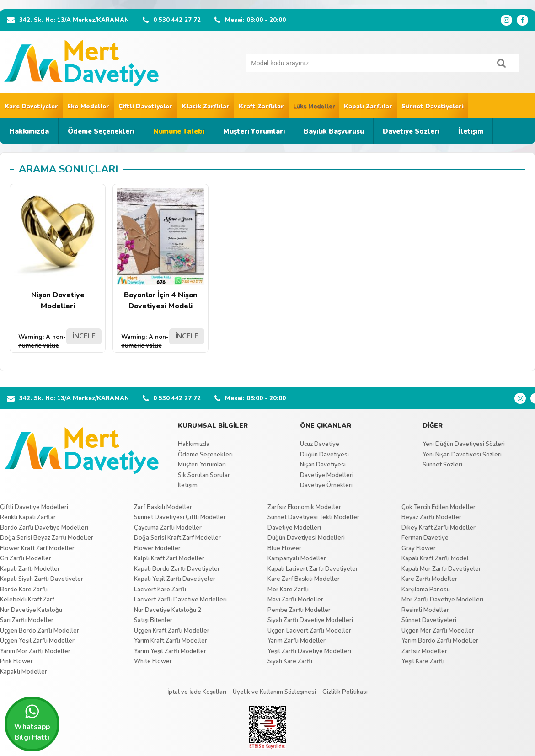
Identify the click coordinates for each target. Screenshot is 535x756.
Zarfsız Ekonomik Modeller (304, 507)
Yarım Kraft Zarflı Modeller (171, 641)
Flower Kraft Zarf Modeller (37, 548)
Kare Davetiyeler (31, 107)
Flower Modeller (157, 548)
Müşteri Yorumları (254, 131)
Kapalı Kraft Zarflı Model (435, 558)
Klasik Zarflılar (206, 107)
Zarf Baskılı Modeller (163, 507)
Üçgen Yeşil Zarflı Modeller (37, 641)
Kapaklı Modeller (24, 672)
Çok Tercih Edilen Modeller (439, 507)
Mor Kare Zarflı (288, 590)
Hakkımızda (29, 131)
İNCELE (84, 336)
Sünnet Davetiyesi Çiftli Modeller (180, 517)
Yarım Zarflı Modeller (297, 641)
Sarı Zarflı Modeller (27, 620)
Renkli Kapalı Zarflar (28, 517)
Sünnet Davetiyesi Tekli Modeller (313, 517)
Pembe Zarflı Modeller (299, 610)
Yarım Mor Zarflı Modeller (35, 651)
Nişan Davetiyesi (323, 465)
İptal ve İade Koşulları (197, 692)
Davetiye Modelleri (327, 475)
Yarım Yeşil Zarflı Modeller (170, 651)
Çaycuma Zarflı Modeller (168, 528)
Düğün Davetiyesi (324, 455)
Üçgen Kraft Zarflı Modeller (172, 631)
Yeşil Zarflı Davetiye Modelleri (309, 651)
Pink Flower (16, 661)
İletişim (471, 131)
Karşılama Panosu (426, 590)
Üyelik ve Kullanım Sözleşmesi (274, 692)
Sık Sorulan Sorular (204, 475)
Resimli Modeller (425, 610)
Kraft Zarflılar (261, 107)
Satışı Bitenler (153, 620)
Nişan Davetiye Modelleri (58, 249)
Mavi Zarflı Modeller (295, 600)
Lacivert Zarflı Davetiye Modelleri (180, 600)
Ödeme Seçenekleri (101, 131)
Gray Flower (419, 548)
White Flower (153, 661)
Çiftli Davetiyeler (145, 107)
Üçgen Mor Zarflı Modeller (438, 631)
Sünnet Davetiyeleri (433, 107)
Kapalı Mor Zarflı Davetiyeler (441, 569)
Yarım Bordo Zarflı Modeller (440, 641)
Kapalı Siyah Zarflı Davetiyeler (42, 579)
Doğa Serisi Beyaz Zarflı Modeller (47, 538)
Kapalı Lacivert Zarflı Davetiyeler (313, 569)
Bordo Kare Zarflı (24, 590)
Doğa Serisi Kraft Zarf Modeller (177, 538)
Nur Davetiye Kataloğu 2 (168, 610)
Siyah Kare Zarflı (290, 661)
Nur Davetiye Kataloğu (31, 610)
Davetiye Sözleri (411, 131)
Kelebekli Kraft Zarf (27, 600)
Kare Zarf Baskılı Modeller (304, 579)
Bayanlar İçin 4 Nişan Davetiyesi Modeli (160, 249)
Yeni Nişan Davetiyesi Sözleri (462, 455)
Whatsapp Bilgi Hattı (32, 723)
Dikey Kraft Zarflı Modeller (439, 528)
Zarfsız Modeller (424, 651)
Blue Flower (284, 548)
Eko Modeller (88, 107)
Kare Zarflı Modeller (429, 579)
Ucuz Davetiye (320, 444)
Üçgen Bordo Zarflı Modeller (40, 631)
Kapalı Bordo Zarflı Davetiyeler (177, 569)
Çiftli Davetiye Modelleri (34, 507)
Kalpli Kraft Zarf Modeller (169, 558)
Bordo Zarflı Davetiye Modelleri (44, 528)
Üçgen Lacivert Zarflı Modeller (309, 631)
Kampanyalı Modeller (297, 558)
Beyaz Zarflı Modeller (431, 517)
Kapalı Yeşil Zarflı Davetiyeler (175, 579)
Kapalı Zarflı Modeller (30, 569)
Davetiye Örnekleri (326, 485)
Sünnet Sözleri (442, 465)
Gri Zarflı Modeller (26, 558)
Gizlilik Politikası (345, 692)
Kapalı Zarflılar (368, 107)
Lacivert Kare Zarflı (160, 590)
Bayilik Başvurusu (334, 131)
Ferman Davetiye (425, 538)
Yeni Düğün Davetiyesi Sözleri (464, 444)
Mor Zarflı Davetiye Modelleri (442, 600)
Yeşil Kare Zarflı (423, 661)
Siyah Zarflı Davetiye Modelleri (310, 620)
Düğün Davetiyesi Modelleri (306, 538)
